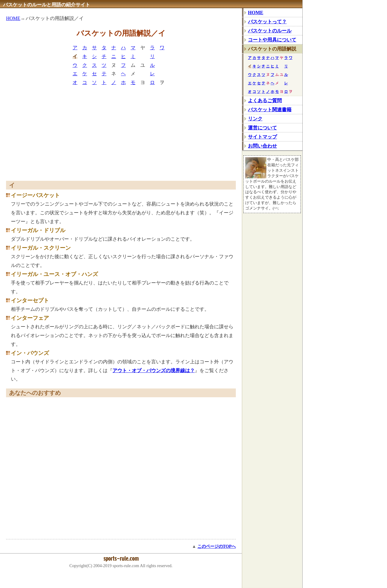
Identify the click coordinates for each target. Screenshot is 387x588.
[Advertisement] (121, 135)
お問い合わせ (262, 146)
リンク (255, 119)
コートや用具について (272, 40)
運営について (262, 128)
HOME (13, 18)
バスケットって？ (267, 22)
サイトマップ (262, 137)
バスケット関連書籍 (270, 110)
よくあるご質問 (265, 101)
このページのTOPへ (217, 546)
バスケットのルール (270, 31)
